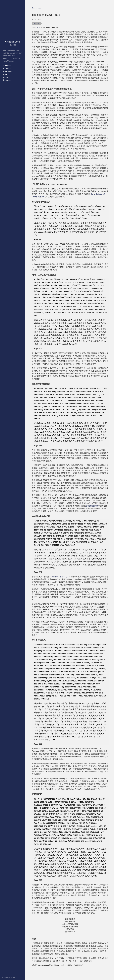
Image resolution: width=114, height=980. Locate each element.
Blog (5, 74)
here (38, 27)
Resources (7, 80)
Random (37, 23)
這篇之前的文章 (92, 506)
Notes (6, 77)
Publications (8, 71)
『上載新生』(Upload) (58, 577)
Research (7, 68)
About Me (7, 65)
